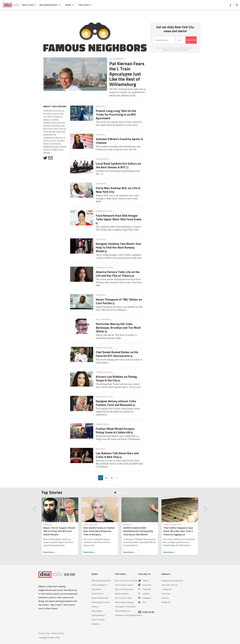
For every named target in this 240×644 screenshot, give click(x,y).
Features (85, 5)
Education (96, 584)
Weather (96, 619)
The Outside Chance (124, 580)
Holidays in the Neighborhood (128, 610)
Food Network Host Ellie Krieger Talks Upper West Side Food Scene (119, 212)
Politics (95, 602)
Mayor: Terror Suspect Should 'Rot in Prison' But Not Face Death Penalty (59, 526)
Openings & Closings (124, 597)
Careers (165, 593)
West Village (90, 520)
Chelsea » (101, 130)
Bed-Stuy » (101, 444)
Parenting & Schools (101, 597)
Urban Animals (98, 615)
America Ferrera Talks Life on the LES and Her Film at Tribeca (118, 269)
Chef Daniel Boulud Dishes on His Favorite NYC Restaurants (118, 349)
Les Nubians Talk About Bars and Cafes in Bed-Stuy (118, 450)
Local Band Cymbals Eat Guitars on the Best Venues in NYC (119, 160)
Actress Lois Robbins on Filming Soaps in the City (117, 373)
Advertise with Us (169, 580)
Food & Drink (97, 589)
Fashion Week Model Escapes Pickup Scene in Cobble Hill (116, 425)
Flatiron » (101, 234)
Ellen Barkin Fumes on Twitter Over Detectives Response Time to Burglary (99, 526)
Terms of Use (168, 50)
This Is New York (122, 606)
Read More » (49, 547)
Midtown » (101, 101)
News (70, 5)
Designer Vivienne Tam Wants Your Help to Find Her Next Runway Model (119, 242)
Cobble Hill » (103, 419)
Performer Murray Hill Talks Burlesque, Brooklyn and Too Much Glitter (119, 323)
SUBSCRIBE (146, 607)
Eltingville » (103, 154)
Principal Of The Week (125, 602)
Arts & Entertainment (101, 576)
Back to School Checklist (126, 576)
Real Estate (97, 606)
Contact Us (166, 584)
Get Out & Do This (123, 593)
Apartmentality (122, 589)
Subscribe (191, 40)
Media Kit (166, 597)
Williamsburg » (104, 59)
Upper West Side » (105, 206)
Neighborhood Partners (172, 576)
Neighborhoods (50, 5)
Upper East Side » (105, 343)
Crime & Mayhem (100, 580)
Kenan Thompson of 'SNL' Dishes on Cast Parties (119, 296)
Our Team (166, 589)
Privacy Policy (182, 50)
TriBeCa (47, 520)
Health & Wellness (100, 593)
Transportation (98, 610)
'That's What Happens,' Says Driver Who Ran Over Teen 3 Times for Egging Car (178, 526)
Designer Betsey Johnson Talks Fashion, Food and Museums (116, 398)
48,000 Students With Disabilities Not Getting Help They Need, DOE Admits (138, 526)
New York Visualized (124, 584)
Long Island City (172, 520)
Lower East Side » (105, 263)
